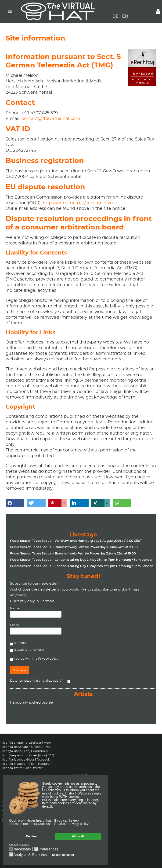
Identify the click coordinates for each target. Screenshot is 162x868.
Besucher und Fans (29, 650)
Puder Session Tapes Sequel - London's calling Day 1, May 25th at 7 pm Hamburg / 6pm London (82, 566)
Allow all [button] (78, 836)
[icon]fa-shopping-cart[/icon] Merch (27, 743)
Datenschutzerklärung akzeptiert (36, 681)
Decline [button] (31, 836)
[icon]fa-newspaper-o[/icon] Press (26, 747)
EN (125, 16)
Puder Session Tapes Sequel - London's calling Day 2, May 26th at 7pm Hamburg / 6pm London (82, 560)
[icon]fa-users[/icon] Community (25, 751)
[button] (31, 823)
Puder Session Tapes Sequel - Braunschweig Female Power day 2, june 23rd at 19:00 (73, 554)
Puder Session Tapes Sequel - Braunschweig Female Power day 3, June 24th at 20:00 (74, 547)
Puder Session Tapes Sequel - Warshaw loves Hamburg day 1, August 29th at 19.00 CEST (76, 541)
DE (116, 16)
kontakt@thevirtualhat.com (51, 119)
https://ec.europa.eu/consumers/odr (80, 203)
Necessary (22, 849)
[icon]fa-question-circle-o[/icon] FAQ (28, 755)
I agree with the (34, 659)
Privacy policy (48, 659)
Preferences (48, 849)
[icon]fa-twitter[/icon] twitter (23, 768)
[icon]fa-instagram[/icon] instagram (27, 764)
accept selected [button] (63, 855)
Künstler (21, 643)
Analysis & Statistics (30, 855)
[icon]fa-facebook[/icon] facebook (26, 760)
